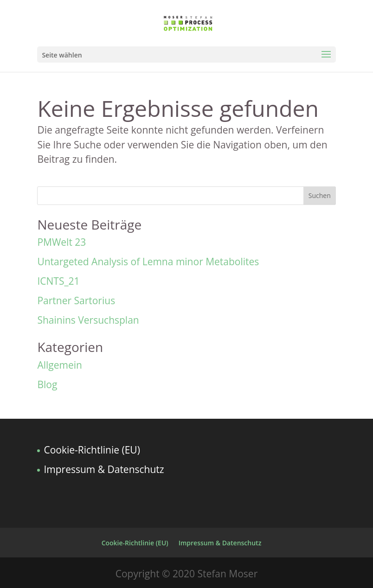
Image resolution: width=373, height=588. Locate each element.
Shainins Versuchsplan (88, 320)
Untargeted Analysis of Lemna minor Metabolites (148, 262)
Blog (47, 384)
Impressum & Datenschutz (104, 469)
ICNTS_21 (58, 281)
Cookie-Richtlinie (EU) (92, 450)
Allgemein (60, 365)
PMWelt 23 (61, 242)
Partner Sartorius (76, 300)
